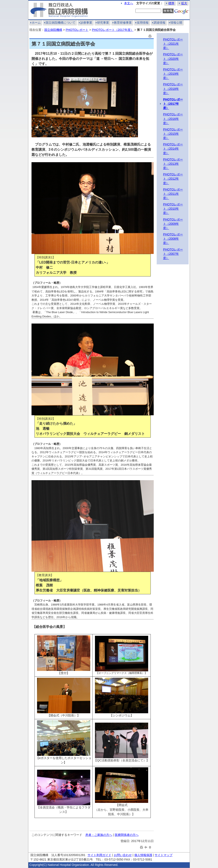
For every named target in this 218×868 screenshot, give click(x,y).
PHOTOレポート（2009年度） (173, 224)
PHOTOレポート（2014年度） (173, 149)
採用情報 (143, 23)
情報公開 (176, 23)
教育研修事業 (123, 23)
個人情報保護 (143, 855)
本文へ (129, 3)
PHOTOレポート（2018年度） (173, 89)
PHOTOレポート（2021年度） (173, 44)
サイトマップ (163, 855)
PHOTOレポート (77, 30)
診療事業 (86, 23)
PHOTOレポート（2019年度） (173, 74)
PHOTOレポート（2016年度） (173, 119)
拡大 (184, 3)
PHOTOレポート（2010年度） (173, 209)
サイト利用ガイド (99, 855)
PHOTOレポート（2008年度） (173, 239)
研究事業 (103, 23)
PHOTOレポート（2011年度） (173, 194)
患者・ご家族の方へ (99, 835)
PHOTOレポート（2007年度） (173, 254)
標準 (171, 3)
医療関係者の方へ (127, 835)
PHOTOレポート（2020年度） (173, 59)
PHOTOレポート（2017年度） (113, 30)
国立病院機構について (60, 23)
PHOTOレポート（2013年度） (173, 164)
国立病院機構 (53, 30)
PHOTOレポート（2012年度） (173, 179)
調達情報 (159, 23)
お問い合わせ (123, 855)
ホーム (36, 23)
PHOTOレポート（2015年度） (173, 134)
